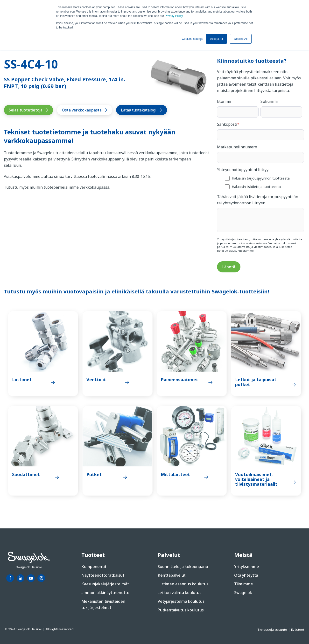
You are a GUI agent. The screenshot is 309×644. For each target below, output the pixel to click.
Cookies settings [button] (192, 39)
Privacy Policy (174, 16)
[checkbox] (260, 182)
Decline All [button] (241, 39)
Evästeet (298, 630)
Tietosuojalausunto (273, 630)
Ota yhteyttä (246, 575)
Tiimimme (244, 584)
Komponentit (94, 567)
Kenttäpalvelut (172, 575)
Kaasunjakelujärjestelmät (105, 584)
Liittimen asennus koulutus (183, 584)
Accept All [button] (216, 39)
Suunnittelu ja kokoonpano (183, 567)
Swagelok (243, 593)
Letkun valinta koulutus (179, 593)
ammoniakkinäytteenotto (105, 593)
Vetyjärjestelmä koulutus (181, 601)
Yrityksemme (247, 567)
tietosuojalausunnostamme (235, 251)
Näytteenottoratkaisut (103, 575)
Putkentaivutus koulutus (181, 610)
